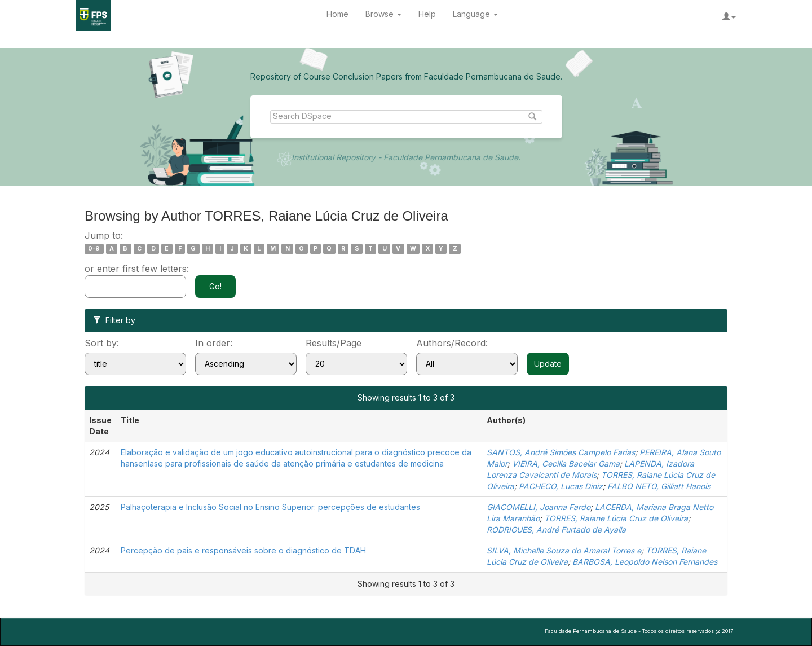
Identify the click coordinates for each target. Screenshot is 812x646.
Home (337, 14)
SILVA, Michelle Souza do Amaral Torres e (564, 550)
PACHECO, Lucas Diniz (561, 486)
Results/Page (334, 343)
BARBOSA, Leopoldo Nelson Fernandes (645, 562)
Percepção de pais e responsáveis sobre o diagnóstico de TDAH (243, 550)
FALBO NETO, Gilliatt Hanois (659, 486)
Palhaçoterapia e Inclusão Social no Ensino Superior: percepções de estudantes (270, 507)
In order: (214, 343)
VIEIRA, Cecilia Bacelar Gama (566, 463)
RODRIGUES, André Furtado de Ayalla (556, 529)
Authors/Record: (452, 343)
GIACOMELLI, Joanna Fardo (539, 507)
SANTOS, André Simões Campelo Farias (561, 452)
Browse (383, 14)
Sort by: (102, 343)
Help (427, 14)
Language (475, 14)
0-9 (94, 249)
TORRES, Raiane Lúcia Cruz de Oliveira (616, 518)
